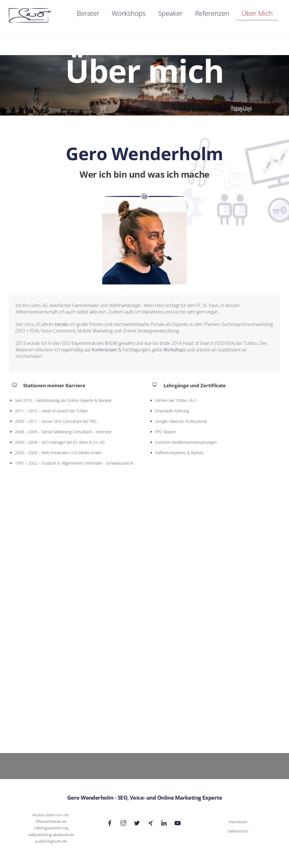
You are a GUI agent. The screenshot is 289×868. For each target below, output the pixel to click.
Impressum (238, 821)
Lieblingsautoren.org (51, 827)
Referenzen (212, 13)
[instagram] (123, 822)
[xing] (150, 822)
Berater (88, 13)
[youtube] (178, 822)
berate (62, 325)
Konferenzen (104, 350)
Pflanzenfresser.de (51, 821)
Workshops (129, 13)
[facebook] (110, 822)
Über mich (257, 13)
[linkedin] (164, 822)
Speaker (170, 13)
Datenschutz (238, 830)
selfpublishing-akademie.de (51, 834)
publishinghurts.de (51, 840)
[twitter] (137, 822)
